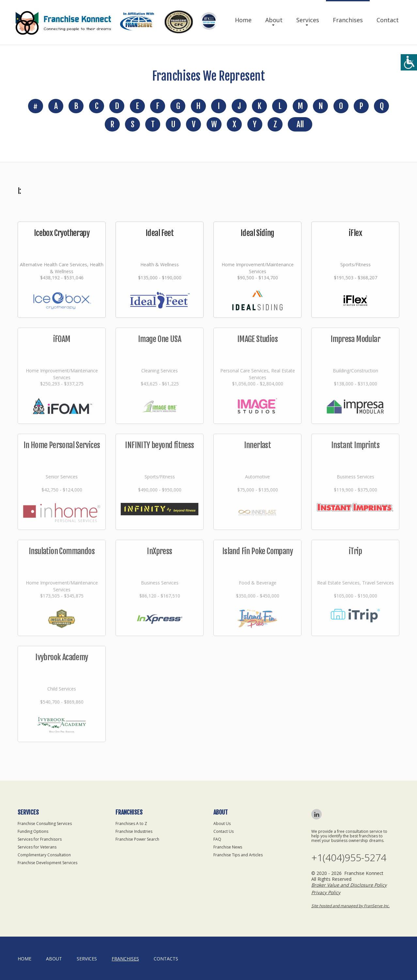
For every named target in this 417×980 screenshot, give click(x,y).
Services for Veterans (37, 847)
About (274, 20)
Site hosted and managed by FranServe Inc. (350, 906)
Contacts (166, 959)
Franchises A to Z (131, 824)
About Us (222, 824)
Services (308, 20)
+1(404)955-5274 (349, 858)
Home (243, 20)
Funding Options (33, 831)
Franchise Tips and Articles (238, 855)
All (300, 124)
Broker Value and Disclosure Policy (349, 885)
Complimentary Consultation (44, 855)
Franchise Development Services (47, 863)
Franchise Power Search (137, 839)
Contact (388, 20)
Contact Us (224, 831)
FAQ (217, 839)
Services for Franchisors (40, 839)
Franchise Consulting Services (45, 824)
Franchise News (228, 847)
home (24, 959)
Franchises (348, 20)
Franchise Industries (134, 831)
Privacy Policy (326, 892)
